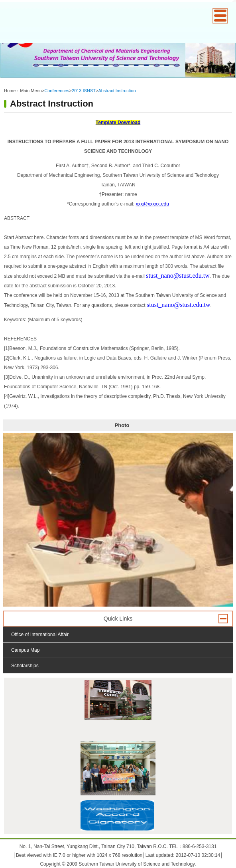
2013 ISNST (84, 91)
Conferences (57, 91)
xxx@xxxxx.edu (152, 204)
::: (6, 84)
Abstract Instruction (117, 91)
